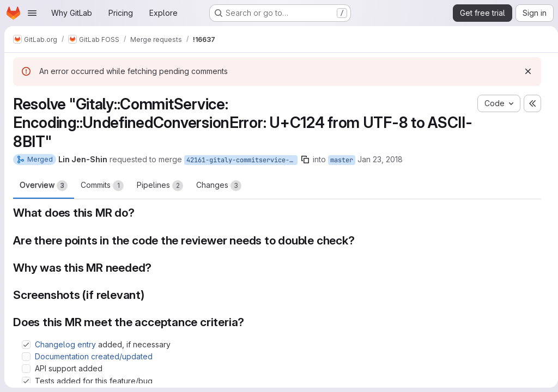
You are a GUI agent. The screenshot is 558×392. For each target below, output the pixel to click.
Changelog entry (65, 344)
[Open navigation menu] (32, 13)
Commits (102, 186)
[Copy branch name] (305, 160)
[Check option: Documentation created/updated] (26, 357)
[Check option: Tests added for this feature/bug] (26, 381)
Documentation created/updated (94, 356)
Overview (44, 186)
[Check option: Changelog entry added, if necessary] (26, 345)
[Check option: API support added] (26, 369)
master (342, 160)
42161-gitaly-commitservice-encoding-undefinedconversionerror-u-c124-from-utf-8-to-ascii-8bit (242, 160)
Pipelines (160, 186)
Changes (219, 186)
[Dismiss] (524, 71)
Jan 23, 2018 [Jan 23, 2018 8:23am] (380, 159)
